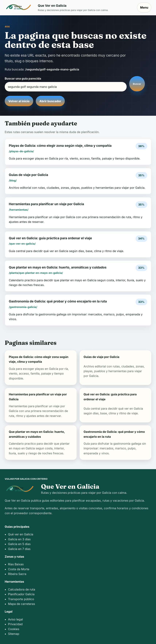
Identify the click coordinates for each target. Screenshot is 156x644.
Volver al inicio (19, 101)
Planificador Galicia (21, 594)
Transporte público (21, 599)
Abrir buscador (50, 101)
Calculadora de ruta (22, 589)
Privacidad (15, 624)
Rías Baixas (16, 564)
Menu (144, 7)
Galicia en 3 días (19, 539)
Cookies (14, 629)
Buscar (137, 84)
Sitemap (14, 634)
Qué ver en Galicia (21, 534)
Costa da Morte (19, 569)
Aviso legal (15, 619)
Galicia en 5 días (19, 544)
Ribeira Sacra (17, 574)
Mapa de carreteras (22, 604)
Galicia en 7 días (19, 549)
